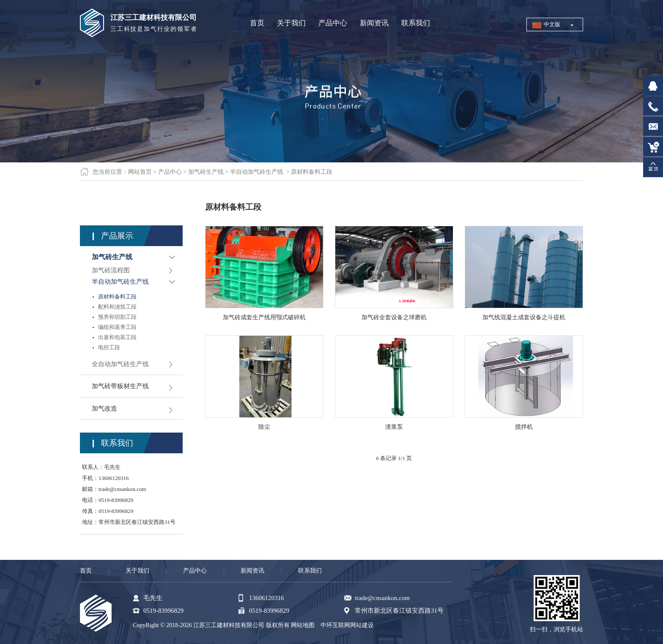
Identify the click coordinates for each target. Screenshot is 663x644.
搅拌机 (524, 427)
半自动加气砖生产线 (257, 172)
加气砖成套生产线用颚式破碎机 (264, 317)
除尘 (264, 427)
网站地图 (303, 625)
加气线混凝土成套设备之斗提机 (524, 317)
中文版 (552, 24)
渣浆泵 (394, 427)
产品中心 (170, 172)
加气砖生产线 (206, 172)
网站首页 (140, 172)
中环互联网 (335, 625)
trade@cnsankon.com (122, 489)
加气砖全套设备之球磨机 (394, 317)
